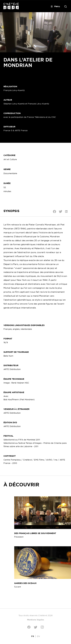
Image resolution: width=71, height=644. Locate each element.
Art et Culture (10, 159)
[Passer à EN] (38, 636)
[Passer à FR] (33, 636)
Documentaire (10, 173)
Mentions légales (36, 620)
